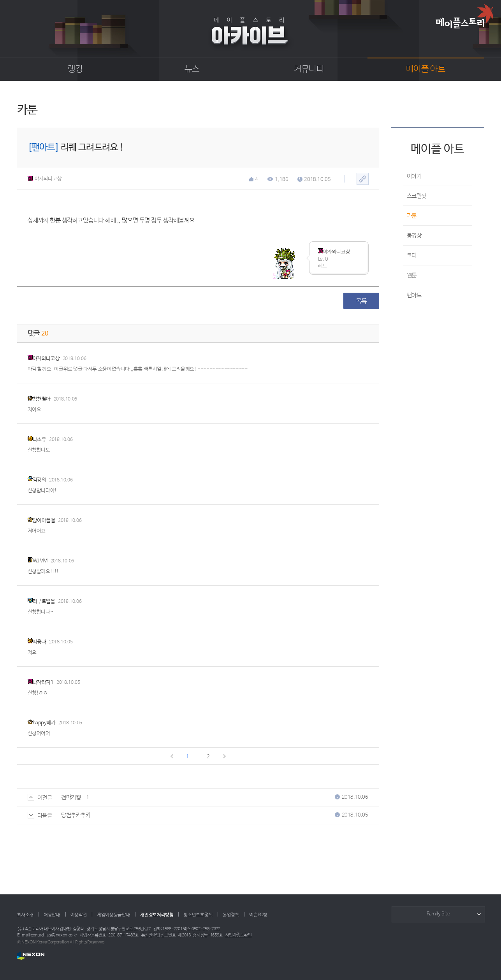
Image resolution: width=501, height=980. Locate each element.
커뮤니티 (309, 69)
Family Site (438, 914)
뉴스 (192, 69)
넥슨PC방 (258, 915)
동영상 (414, 236)
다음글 (40, 816)
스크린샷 (417, 196)
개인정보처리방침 (157, 915)
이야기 (414, 176)
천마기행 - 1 (75, 797)
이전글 (40, 798)
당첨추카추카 (76, 815)
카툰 (412, 216)
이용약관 (79, 915)
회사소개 (25, 915)
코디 (412, 256)
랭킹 (75, 69)
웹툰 (412, 275)
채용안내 (52, 915)
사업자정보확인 (239, 935)
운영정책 (231, 915)
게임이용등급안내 (113, 915)
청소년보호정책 (198, 915)
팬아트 (414, 295)
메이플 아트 (426, 69)
